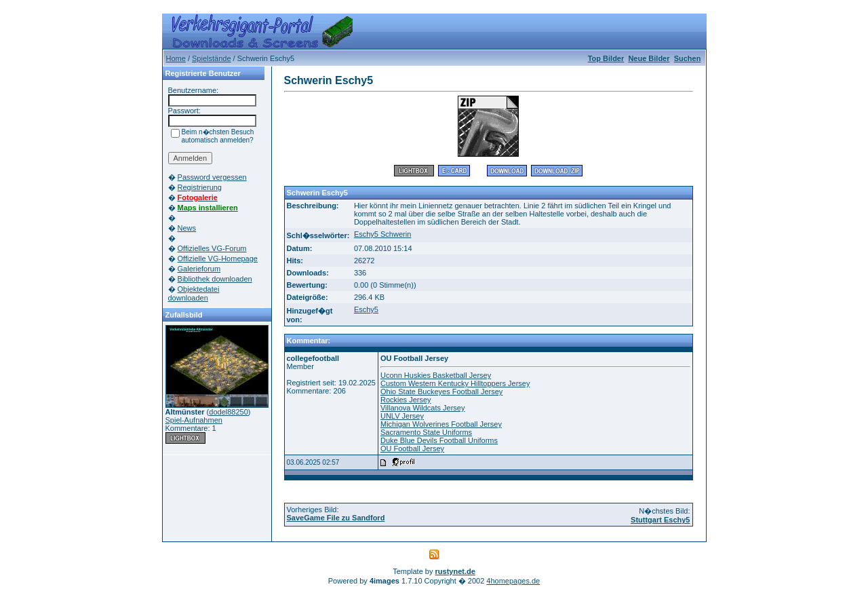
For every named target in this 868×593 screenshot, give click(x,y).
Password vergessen (212, 177)
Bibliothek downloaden (215, 279)
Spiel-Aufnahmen (194, 420)
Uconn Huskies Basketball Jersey (436, 375)
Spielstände (212, 58)
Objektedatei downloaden (194, 293)
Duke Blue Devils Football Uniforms (439, 440)
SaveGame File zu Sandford (336, 518)
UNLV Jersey (402, 416)
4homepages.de (513, 581)
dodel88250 (229, 412)
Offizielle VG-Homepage (218, 259)
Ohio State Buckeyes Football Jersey (441, 391)
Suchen (688, 58)
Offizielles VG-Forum (212, 248)
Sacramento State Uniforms (426, 432)
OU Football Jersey (412, 448)
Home (176, 58)
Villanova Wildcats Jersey (423, 408)
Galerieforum (199, 269)
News (187, 228)
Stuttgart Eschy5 (660, 520)
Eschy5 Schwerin (382, 234)
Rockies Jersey (406, 400)
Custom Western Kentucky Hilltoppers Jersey (455, 383)
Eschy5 (366, 309)
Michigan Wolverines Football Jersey (441, 424)
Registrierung (200, 187)
